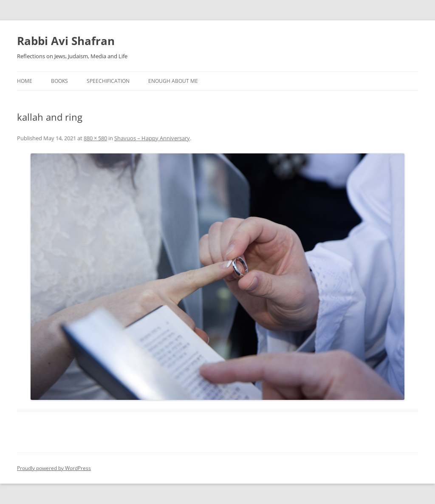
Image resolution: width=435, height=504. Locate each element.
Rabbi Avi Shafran (66, 41)
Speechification (108, 81)
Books (59, 81)
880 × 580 (95, 138)
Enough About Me (173, 81)
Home (25, 81)
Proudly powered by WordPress (54, 468)
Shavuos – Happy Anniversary (152, 138)
